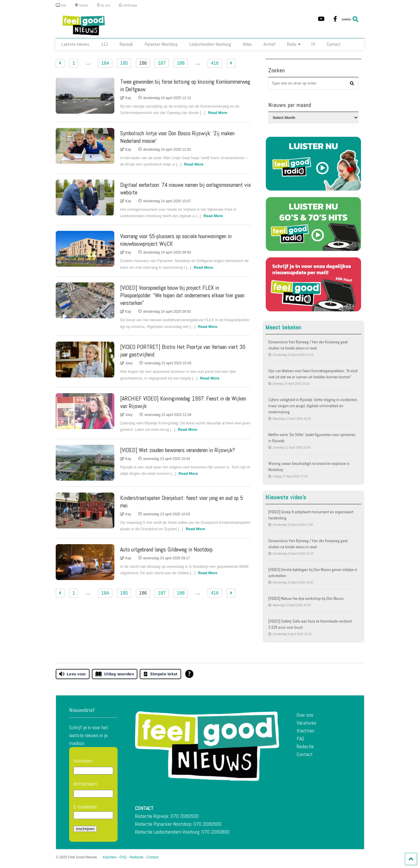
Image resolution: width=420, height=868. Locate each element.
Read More (218, 113)
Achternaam (85, 784)
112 (104, 44)
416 (215, 63)
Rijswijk (126, 44)
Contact (334, 44)
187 (162, 63)
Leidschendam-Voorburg (210, 44)
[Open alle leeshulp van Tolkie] (189, 674)
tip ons (104, 5)
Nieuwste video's (286, 497)
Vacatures (307, 723)
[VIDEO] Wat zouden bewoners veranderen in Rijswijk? (178, 450)
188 (181, 63)
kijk (61, 5)
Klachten (306, 731)
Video (247, 44)
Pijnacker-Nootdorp (161, 44)
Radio (294, 44)
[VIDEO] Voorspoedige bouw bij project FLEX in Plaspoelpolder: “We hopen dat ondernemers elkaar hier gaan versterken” (182, 295)
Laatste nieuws (75, 44)
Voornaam (83, 761)
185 (124, 63)
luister (82, 5)
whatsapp (128, 5)
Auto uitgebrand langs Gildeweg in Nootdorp (166, 549)
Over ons (305, 715)
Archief (269, 44)
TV (313, 44)
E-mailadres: (93, 811)
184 (105, 63)
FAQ (300, 738)
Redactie (305, 746)
